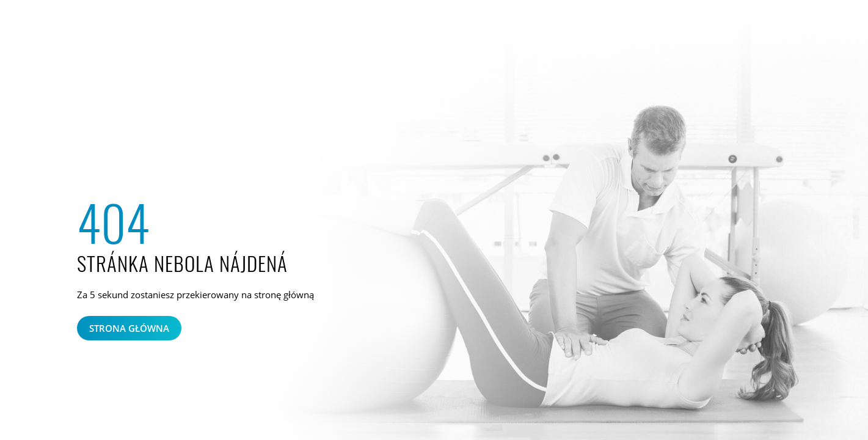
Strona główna (129, 328)
